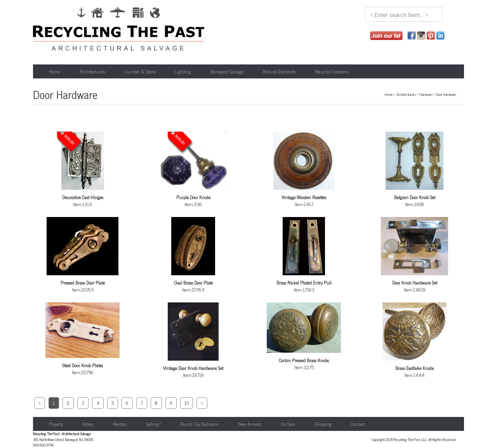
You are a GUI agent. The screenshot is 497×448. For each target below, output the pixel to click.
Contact (358, 424)
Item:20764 (193, 255)
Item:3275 (304, 337)
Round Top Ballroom (199, 424)
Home (55, 71)
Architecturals (406, 94)
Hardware (426, 94)
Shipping (323, 424)
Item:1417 (304, 170)
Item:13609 (415, 255)
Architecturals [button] (92, 71)
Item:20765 (83, 255)
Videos (88, 424)
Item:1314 (83, 170)
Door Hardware (446, 94)
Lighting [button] (183, 71)
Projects (56, 424)
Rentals (120, 424)
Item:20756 (83, 339)
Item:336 (193, 170)
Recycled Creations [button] (332, 71)
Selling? (153, 424)
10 (187, 403)
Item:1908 (415, 170)
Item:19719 (193, 341)
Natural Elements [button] (279, 71)
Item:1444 (415, 341)
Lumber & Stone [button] (140, 71)
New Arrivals (250, 424)
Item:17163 (304, 255)
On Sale (288, 424)
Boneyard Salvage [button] (227, 71)
